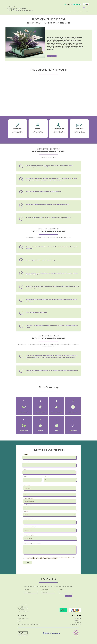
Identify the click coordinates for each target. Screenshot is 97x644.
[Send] (27, 563)
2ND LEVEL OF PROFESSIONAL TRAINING (48, 231)
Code (25, 477)
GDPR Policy (78, 623)
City (25, 491)
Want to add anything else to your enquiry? (33, 544)
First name (26, 454)
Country (26, 511)
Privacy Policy (78, 620)
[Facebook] (75, 616)
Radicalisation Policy (76, 624)
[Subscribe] (68, 596)
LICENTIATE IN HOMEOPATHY (49, 336)
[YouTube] (80, 616)
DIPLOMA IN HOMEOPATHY (48, 229)
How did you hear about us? (30, 527)
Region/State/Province (29, 498)
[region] (18, 129)
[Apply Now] (52, 56)
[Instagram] (72, 616)
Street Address (27, 485)
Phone (46, 477)
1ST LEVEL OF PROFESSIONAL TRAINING (48, 151)
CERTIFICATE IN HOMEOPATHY (48, 149)
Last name (26, 462)
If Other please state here (29, 535)
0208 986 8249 (22, 624)
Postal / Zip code (28, 505)
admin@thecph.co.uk (34, 624)
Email (25, 469)
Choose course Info (28, 519)
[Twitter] (77, 616)
